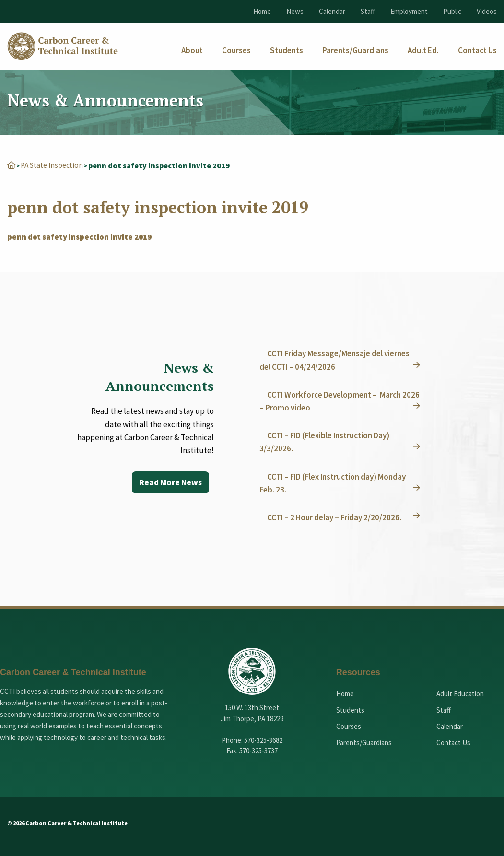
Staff (368, 11)
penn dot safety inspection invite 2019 (79, 236)
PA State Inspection (54, 165)
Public (452, 11)
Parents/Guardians (364, 742)
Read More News (169, 482)
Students (350, 709)
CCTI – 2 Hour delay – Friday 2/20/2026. (336, 517)
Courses (349, 726)
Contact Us (453, 742)
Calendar (332, 11)
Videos (487, 11)
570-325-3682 (263, 740)
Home (262, 11)
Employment (409, 11)
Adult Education (460, 693)
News (295, 11)
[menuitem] (192, 51)
